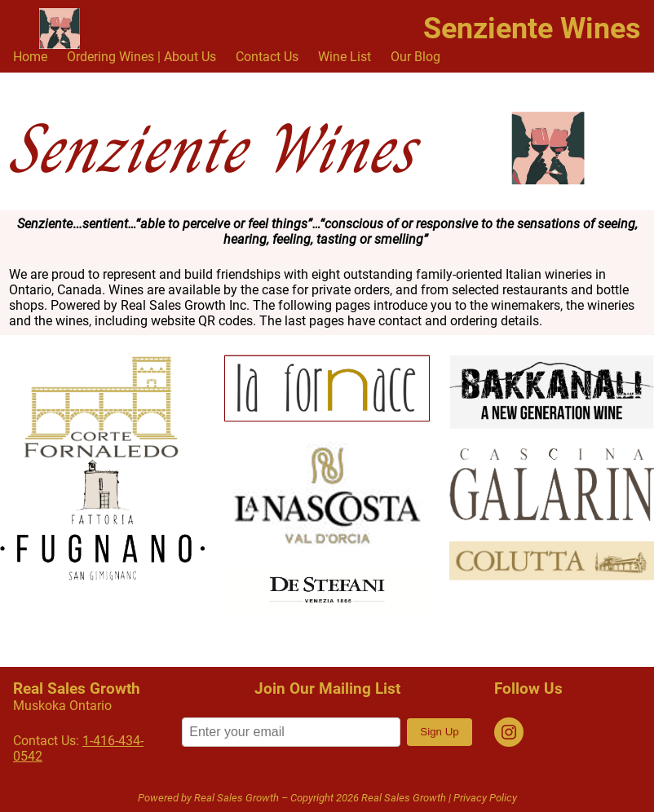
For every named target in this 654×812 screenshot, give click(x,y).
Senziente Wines (532, 29)
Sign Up (439, 732)
